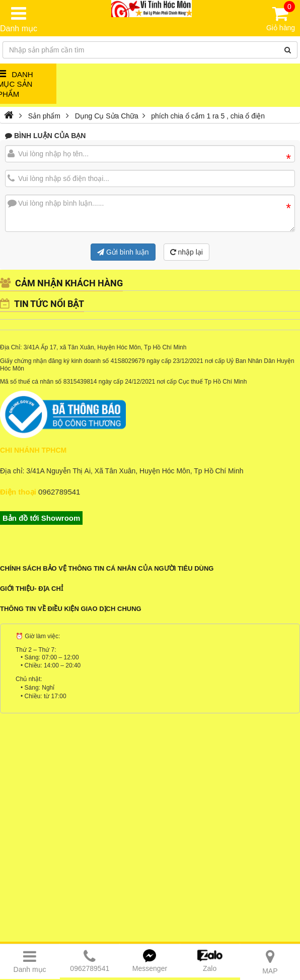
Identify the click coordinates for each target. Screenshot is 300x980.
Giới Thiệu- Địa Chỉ (31, 589)
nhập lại (186, 252)
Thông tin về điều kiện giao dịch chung (71, 609)
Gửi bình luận (123, 252)
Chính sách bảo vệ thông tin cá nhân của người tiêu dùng (107, 568)
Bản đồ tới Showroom (41, 518)
